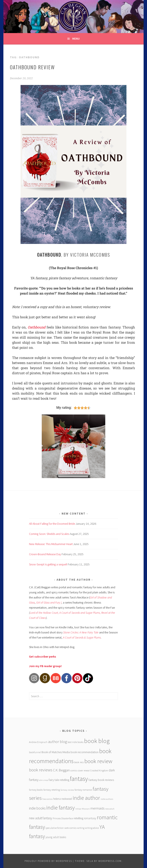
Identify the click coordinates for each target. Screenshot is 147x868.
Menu (76, 39)
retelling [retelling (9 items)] (78, 818)
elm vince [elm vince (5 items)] (44, 780)
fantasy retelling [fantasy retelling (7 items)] (52, 790)
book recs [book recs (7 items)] (79, 762)
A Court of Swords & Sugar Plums (82, 637)
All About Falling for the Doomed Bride (52, 524)
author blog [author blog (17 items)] (58, 742)
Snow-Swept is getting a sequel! (48, 564)
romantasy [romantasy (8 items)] (90, 818)
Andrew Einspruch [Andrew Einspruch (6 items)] (38, 742)
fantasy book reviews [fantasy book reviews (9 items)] (101, 780)
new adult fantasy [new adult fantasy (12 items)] (41, 818)
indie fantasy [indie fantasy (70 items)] (60, 807)
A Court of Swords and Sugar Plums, (80, 613)
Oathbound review (32, 67)
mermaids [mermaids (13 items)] (97, 808)
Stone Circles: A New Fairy (78, 632)
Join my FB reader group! (45, 666)
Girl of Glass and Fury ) (49, 602)
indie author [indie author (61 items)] (86, 798)
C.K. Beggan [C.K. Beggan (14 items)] (61, 770)
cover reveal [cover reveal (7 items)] (84, 770)
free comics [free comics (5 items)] (47, 799)
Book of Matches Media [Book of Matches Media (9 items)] (56, 752)
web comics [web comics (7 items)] (70, 828)
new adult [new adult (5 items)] (110, 809)
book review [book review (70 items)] (98, 761)
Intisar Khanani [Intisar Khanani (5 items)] (83, 809)
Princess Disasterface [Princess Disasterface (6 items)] (63, 818)
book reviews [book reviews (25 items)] (41, 770)
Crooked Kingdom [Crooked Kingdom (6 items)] (99, 770)
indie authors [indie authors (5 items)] (107, 799)
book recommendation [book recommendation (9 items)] (85, 752)
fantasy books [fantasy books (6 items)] (36, 790)
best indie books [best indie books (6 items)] (76, 742)
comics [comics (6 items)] (74, 770)
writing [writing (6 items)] (81, 828)
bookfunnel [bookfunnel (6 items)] (35, 752)
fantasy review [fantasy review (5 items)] (67, 790)
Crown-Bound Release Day (45, 554)
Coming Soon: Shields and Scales (49, 534)
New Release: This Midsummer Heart (51, 544)
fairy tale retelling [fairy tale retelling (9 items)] (59, 780)
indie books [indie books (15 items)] (37, 808)
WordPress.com (110, 861)
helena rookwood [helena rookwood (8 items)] (63, 799)
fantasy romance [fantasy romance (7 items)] (83, 790)
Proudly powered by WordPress (48, 861)
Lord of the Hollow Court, (44, 613)
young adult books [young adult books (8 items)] (56, 837)
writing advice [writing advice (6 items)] (92, 828)
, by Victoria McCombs (74, 255)
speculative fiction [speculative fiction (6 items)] (55, 828)
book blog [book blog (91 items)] (97, 741)
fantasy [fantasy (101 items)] (79, 779)
